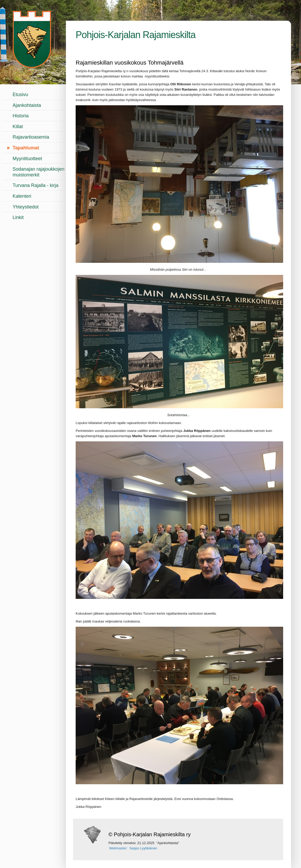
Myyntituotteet (27, 159)
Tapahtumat (26, 148)
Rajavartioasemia (31, 137)
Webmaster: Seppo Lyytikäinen (133, 848)
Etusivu (20, 95)
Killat (18, 127)
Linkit (18, 217)
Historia (21, 116)
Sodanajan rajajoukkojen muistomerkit (38, 172)
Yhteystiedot (26, 207)
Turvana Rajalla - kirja (35, 185)
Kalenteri (22, 196)
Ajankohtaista (27, 105)
